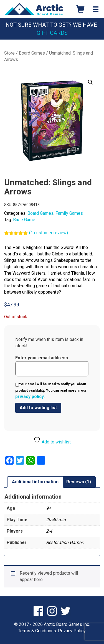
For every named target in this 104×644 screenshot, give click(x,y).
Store (9, 53)
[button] (90, 82)
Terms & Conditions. (37, 631)
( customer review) (49, 233)
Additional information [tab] (35, 482)
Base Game (24, 220)
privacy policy (30, 397)
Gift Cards (52, 33)
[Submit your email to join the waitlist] (38, 408)
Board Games (32, 53)
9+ (49, 508)
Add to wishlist (52, 441)
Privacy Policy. (72, 631)
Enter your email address (52, 366)
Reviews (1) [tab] (79, 482)
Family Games (69, 213)
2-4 (49, 531)
